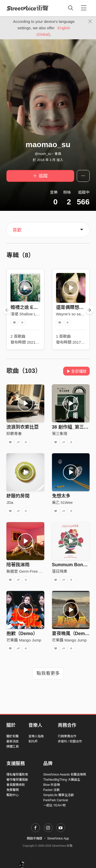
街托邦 (33, 741)
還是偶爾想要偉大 (74, 307)
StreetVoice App (58, 838)
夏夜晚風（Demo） (72, 634)
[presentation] (7, 310)
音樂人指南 (36, 736)
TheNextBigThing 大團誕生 (62, 780)
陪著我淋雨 (18, 565)
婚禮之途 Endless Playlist (38, 307)
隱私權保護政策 (17, 775)
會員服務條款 (16, 785)
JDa (10, 502)
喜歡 (17, 230)
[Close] (90, 22)
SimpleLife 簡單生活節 (58, 795)
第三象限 (60, 434)
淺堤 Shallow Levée (27, 314)
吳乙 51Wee (62, 502)
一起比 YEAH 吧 (54, 805)
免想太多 (61, 496)
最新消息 (13, 741)
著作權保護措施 (17, 780)
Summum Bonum (71, 565)
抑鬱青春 (14, 434)
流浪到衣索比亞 (23, 427)
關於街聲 (13, 736)
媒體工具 (13, 747)
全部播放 (76, 371)
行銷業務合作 (67, 736)
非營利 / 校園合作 (70, 741)
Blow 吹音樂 (52, 785)
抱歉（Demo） (22, 634)
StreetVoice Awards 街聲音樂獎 (65, 775)
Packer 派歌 (52, 790)
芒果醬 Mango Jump (24, 640)
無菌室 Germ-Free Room (28, 571)
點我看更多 (48, 673)
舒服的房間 (18, 496)
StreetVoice (28, 8)
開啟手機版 (35, 838)
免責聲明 (13, 790)
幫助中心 (13, 795)
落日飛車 (60, 571)
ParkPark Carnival (56, 800)
